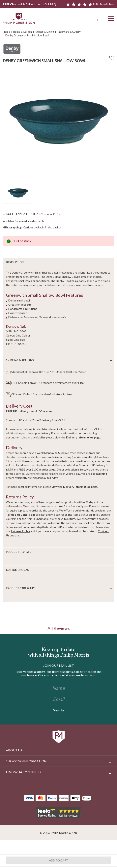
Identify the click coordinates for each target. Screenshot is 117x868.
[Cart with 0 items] (97, 18)
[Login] (83, 18)
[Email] (59, 700)
